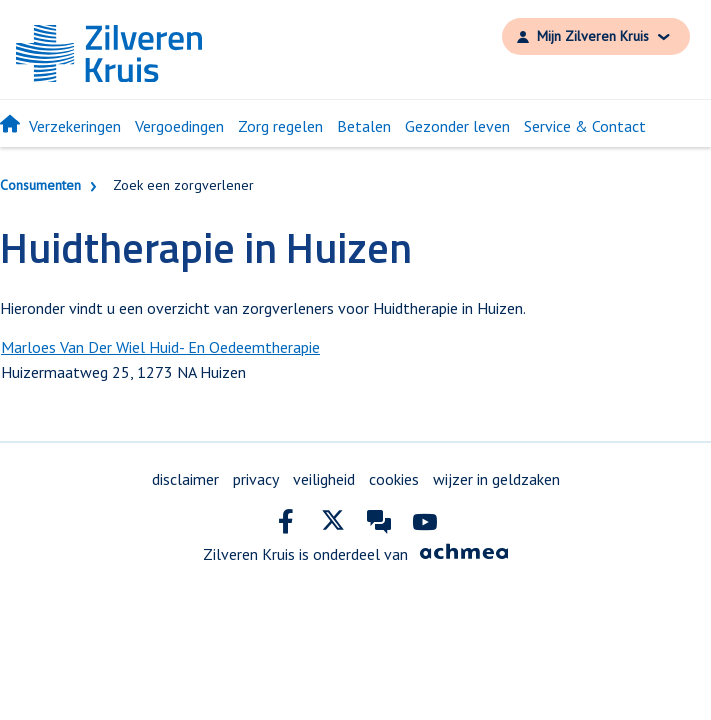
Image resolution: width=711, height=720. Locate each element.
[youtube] (425, 526)
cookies (394, 479)
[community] (379, 526)
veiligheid (324, 479)
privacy (256, 479)
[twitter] (333, 526)
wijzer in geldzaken (496, 479)
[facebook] (287, 526)
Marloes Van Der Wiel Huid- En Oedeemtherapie (160, 347)
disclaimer (185, 479)
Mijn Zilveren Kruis (593, 36)
